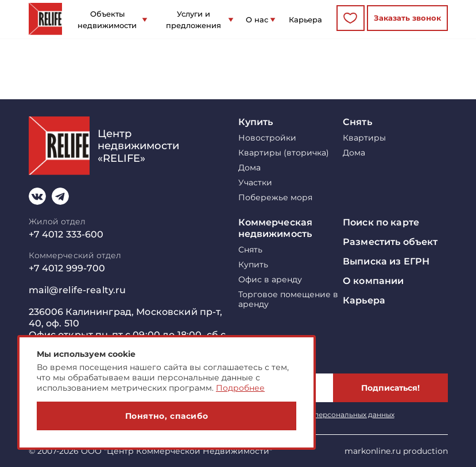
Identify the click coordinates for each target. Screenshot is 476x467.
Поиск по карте (381, 222)
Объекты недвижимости (107, 20)
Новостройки (267, 138)
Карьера (305, 20)
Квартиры (364, 138)
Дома (249, 168)
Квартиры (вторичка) (284, 153)
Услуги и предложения (194, 20)
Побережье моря (275, 198)
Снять (357, 122)
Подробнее (240, 388)
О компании (373, 281)
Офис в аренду (270, 280)
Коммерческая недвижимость (276, 228)
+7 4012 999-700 (67, 268)
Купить (256, 122)
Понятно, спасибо (167, 416)
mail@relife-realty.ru (78, 290)
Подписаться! (390, 388)
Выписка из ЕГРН (386, 261)
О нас (257, 20)
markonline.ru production (396, 451)
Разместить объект (390, 242)
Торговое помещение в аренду (288, 299)
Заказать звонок (407, 18)
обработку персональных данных (334, 415)
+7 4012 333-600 (66, 234)
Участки (255, 183)
